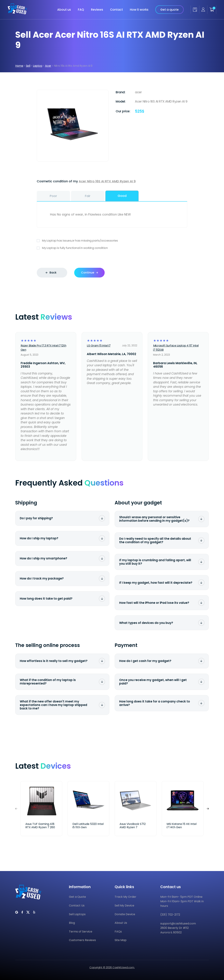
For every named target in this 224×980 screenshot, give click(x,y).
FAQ (81, 9)
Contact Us (77, 906)
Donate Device (125, 914)
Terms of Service (81, 932)
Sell (28, 66)
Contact (116, 9)
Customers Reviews (82, 940)
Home (19, 66)
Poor (53, 196)
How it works (139, 9)
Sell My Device (124, 906)
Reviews (97, 9)
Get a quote (169, 9)
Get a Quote (77, 897)
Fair (88, 196)
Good (122, 196)
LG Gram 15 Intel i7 (99, 346)
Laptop (38, 66)
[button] (208, 809)
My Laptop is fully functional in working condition (112, 248)
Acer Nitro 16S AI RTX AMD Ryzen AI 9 (107, 181)
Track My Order (125, 897)
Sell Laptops (77, 914)
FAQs (118, 932)
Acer (48, 66)
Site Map (121, 940)
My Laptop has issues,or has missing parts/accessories (112, 241)
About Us (121, 923)
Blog (72, 923)
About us (64, 9)
